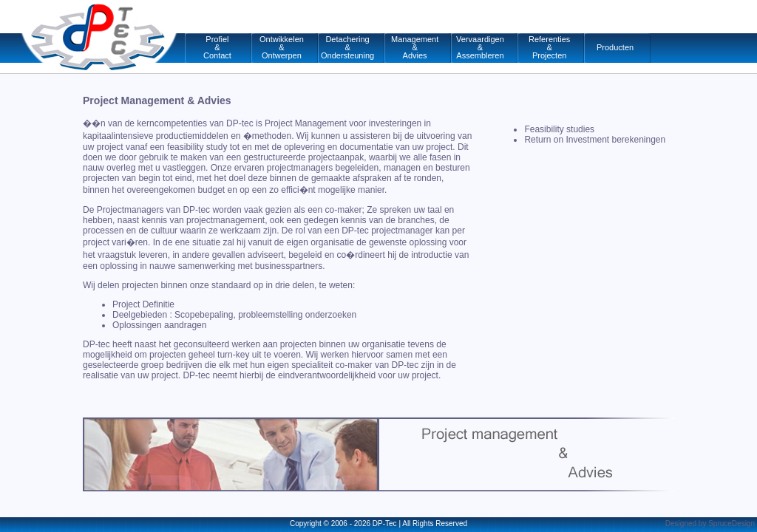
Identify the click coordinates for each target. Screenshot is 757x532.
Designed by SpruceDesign (710, 524)
